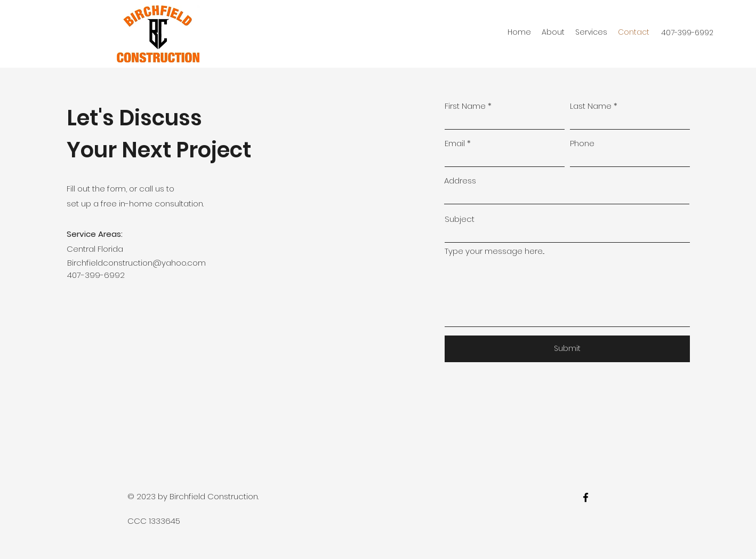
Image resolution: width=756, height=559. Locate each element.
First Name (465, 106)
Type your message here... (494, 251)
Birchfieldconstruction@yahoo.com (136, 263)
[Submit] (567, 349)
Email (455, 143)
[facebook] (586, 497)
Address (460, 181)
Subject (460, 219)
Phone (582, 143)
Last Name (591, 106)
